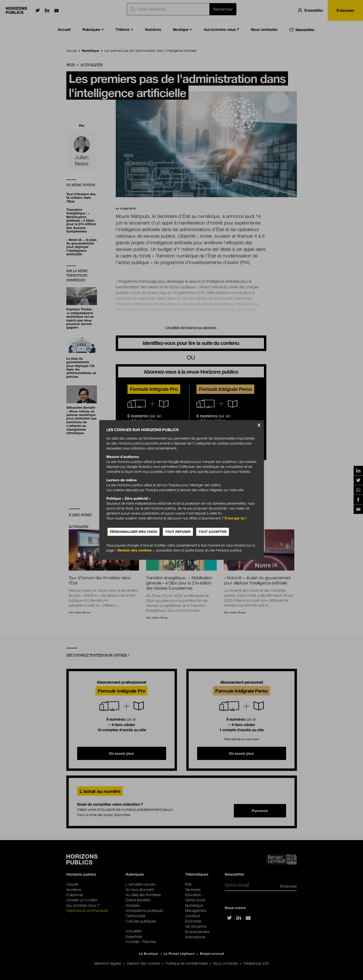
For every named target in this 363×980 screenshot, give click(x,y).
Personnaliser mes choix (134, 532)
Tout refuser (178, 532)
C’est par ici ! (235, 518)
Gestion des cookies (135, 550)
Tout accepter (213, 532)
